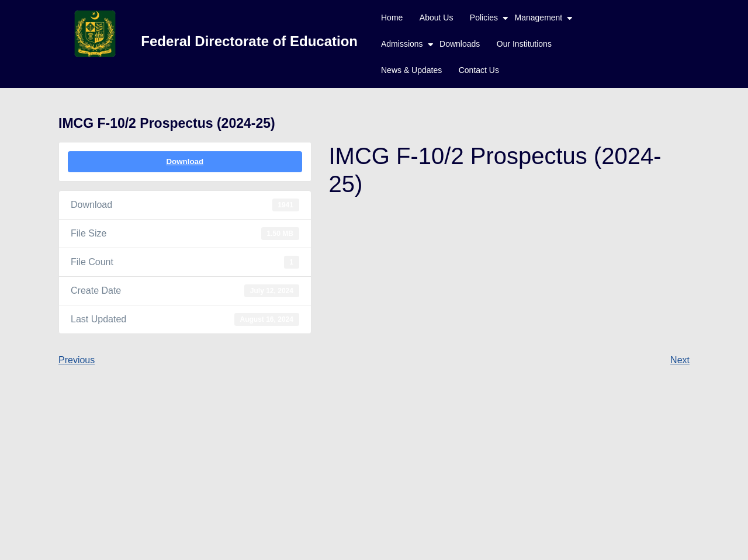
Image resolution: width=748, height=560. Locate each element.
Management (539, 18)
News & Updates (411, 70)
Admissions (402, 44)
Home (392, 18)
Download (185, 161)
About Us (437, 18)
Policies (484, 18)
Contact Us (479, 70)
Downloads (460, 44)
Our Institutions (524, 44)
